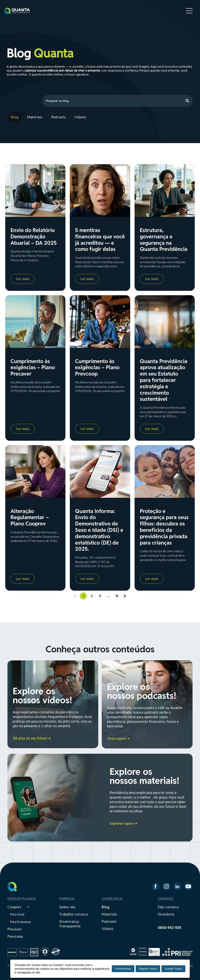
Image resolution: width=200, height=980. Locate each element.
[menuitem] (16, 117)
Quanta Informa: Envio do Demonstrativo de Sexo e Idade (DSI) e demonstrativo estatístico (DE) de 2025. (99, 530)
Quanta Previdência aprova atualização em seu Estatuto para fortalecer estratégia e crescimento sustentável (164, 380)
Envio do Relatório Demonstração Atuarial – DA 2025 (34, 237)
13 (117, 596)
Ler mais (23, 279)
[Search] (118, 101)
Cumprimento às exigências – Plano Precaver (33, 368)
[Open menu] (189, 11)
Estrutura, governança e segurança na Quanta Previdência (164, 240)
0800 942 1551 (169, 928)
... (108, 596)
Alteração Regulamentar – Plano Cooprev (30, 518)
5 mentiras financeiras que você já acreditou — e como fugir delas (100, 240)
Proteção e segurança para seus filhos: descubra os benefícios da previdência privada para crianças (164, 527)
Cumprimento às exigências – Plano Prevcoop (97, 368)
